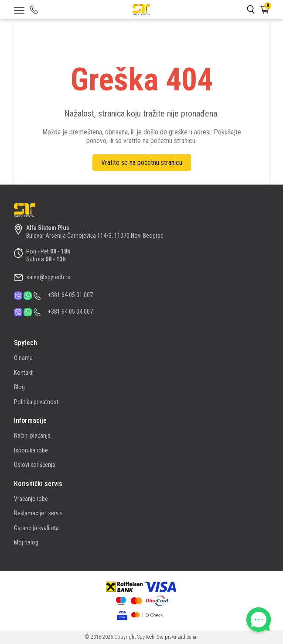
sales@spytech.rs (48, 277)
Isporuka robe (31, 450)
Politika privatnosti (37, 402)
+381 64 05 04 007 (70, 312)
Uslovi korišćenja (35, 465)
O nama (23, 358)
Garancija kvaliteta (36, 528)
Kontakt (23, 373)
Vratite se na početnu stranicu (142, 163)
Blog (19, 387)
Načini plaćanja (32, 435)
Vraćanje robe (31, 499)
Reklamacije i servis (38, 513)
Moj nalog (26, 542)
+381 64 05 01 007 (70, 295)
